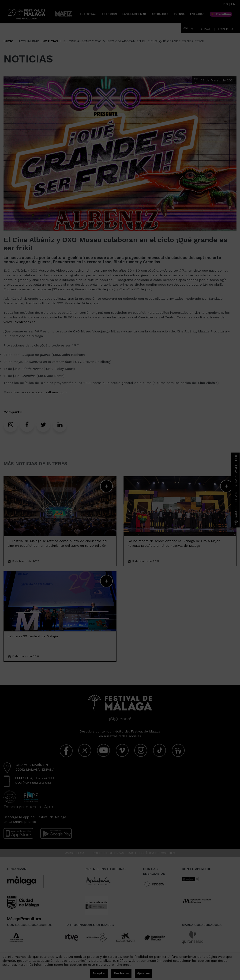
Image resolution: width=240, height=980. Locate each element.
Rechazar (121, 973)
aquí (127, 965)
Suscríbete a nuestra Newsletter (236, 490)
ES (226, 4)
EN (233, 4)
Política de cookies (157, 853)
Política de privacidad (113, 853)
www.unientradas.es (19, 322)
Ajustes (143, 973)
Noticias (50, 41)
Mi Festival (197, 29)
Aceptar (99, 973)
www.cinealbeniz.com (49, 392)
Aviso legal (76, 853)
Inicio (9, 41)
